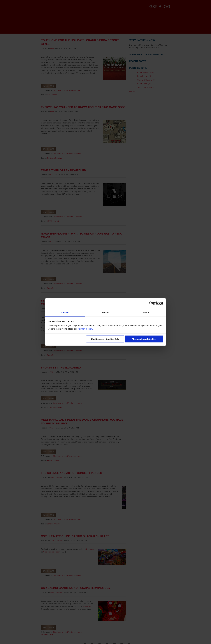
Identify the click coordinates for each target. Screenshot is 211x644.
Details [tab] (105, 312)
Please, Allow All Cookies (144, 339)
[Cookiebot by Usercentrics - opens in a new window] (151, 304)
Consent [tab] (65, 312)
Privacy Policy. (85, 329)
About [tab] (146, 312)
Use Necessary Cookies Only (105, 339)
